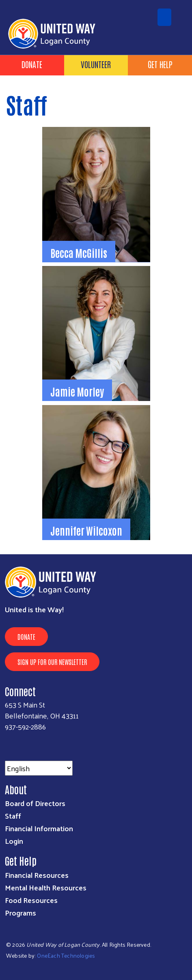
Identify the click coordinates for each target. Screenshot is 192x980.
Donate (32, 64)
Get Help (160, 64)
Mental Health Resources (46, 887)
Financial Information (39, 828)
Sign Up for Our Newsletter (52, 662)
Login (14, 841)
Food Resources (31, 900)
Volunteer (96, 64)
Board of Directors (35, 803)
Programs (20, 912)
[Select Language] (39, 768)
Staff (13, 816)
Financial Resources (37, 875)
